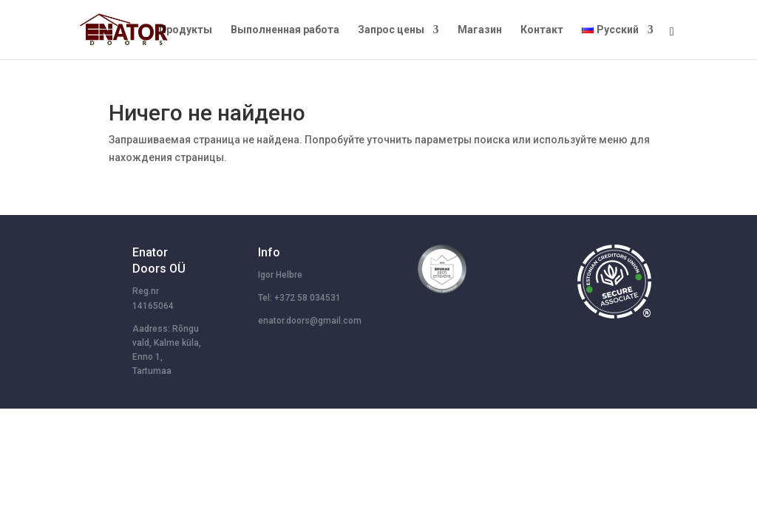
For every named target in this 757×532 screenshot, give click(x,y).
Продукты (186, 30)
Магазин (480, 30)
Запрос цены (391, 30)
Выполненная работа (285, 30)
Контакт (542, 30)
